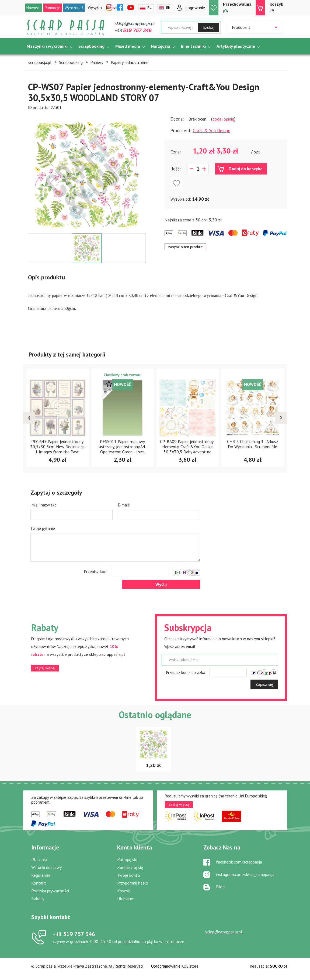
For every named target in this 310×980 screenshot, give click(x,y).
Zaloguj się (127, 859)
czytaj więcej (45, 668)
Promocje (53, 8)
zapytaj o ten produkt (185, 247)
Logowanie (195, 8)
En (168, 8)
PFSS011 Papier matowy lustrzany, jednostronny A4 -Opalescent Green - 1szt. (123, 447)
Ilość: (176, 169)
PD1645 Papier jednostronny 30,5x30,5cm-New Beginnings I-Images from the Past (57, 447)
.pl (278, 966)
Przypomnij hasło (133, 883)
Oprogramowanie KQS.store (175, 966)
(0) (276, 7)
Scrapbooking (91, 46)
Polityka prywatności (50, 891)
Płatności (40, 859)
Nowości (33, 8)
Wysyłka (95, 8)
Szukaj (209, 27)
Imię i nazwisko (43, 505)
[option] (87, 172)
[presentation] (29, 418)
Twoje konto (129, 875)
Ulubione (125, 899)
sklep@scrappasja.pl (135, 24)
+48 (133, 31)
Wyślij (161, 584)
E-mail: (124, 505)
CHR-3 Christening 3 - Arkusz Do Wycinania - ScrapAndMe (253, 444)
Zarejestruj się (130, 867)
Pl (149, 8)
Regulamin (41, 875)
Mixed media (128, 46)
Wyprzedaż (74, 8)
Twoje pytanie (43, 528)
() (237, 7)
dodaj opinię (223, 119)
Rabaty (38, 899)
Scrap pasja (66, 28)
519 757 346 (74, 934)
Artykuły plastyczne (236, 46)
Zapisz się (264, 684)
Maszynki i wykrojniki (47, 46)
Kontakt (39, 883)
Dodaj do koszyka (246, 169)
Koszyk (123, 891)
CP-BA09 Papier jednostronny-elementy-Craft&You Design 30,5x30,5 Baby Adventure (188, 447)
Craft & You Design (212, 131)
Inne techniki (193, 46)
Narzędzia (161, 46)
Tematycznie (39, 60)
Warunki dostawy (46, 867)
